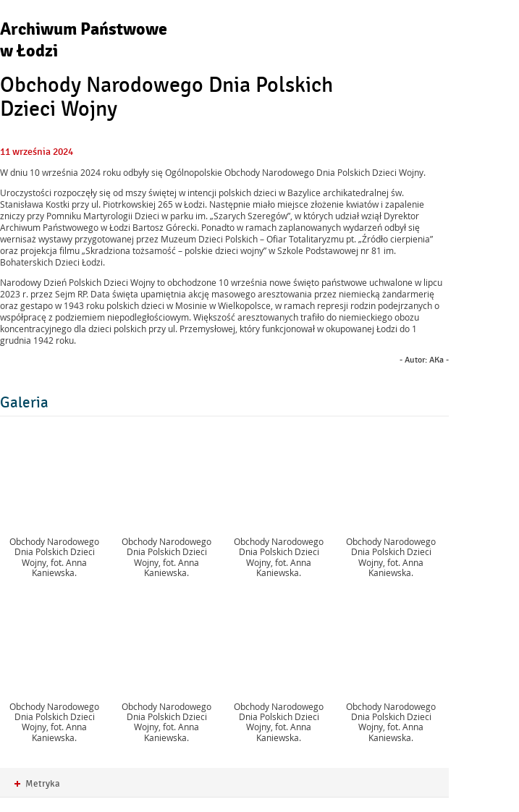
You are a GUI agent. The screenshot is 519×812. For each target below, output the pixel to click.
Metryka (37, 784)
